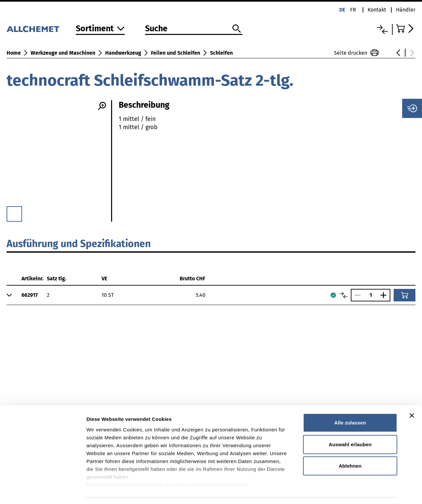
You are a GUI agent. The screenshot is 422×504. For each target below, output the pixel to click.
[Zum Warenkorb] (406, 28)
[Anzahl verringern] (356, 295)
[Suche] (194, 29)
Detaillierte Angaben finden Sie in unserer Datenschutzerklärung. (168, 465)
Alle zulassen (350, 403)
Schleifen (221, 53)
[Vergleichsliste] (382, 29)
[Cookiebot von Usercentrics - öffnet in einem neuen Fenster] (43, 491)
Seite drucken (356, 53)
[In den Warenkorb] (405, 295)
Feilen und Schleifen (176, 53)
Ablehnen (350, 447)
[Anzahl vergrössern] (385, 295)
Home (14, 53)
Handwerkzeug (123, 53)
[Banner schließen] (412, 396)
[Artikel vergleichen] (344, 295)
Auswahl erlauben (350, 425)
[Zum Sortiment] (100, 29)
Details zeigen (351, 491)
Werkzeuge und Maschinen (63, 53)
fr (353, 10)
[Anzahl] (371, 295)
